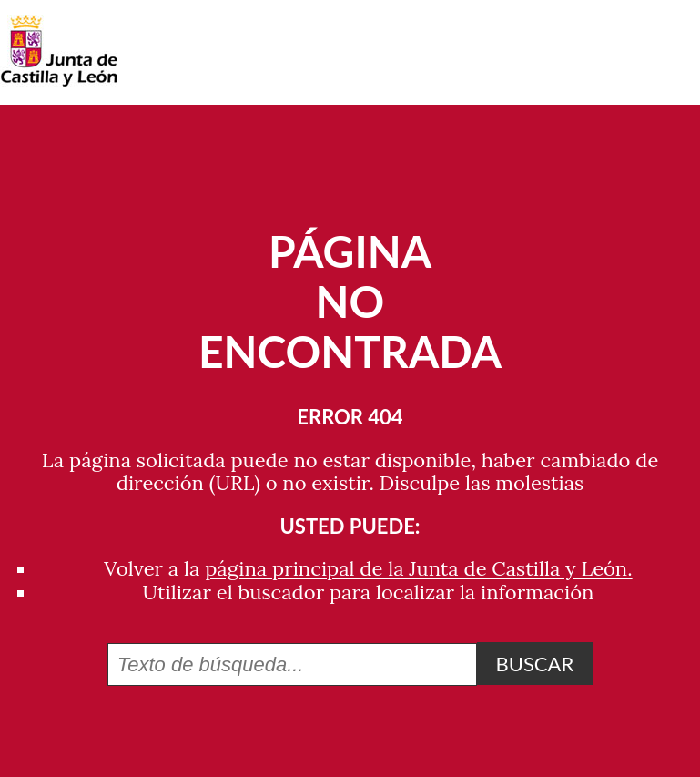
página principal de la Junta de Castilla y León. (418, 568)
